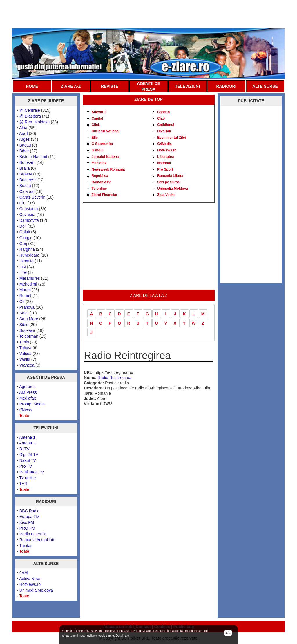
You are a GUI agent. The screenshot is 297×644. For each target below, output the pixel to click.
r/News (26, 410)
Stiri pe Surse (168, 182)
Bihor (24, 151)
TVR (23, 484)
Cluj (23, 203)
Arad (23, 133)
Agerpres (27, 387)
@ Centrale (30, 110)
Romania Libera (170, 176)
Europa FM (29, 517)
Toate (24, 416)
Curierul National (106, 131)
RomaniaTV (101, 182)
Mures (25, 290)
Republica (100, 176)
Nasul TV (28, 460)
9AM (24, 573)
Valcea (26, 354)
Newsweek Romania (108, 169)
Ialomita (27, 261)
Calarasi (27, 191)
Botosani (27, 162)
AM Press (28, 392)
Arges (25, 139)
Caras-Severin (32, 197)
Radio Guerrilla (33, 534)
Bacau (25, 145)
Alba (23, 128)
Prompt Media (32, 404)
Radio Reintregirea (115, 378)
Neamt (25, 296)
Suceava (27, 330)
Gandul (98, 150)
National (164, 163)
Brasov (26, 174)
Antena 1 (27, 437)
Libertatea (165, 157)
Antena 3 (27, 443)
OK (228, 633)
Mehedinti (28, 284)
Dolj (23, 226)
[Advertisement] (148, 14)
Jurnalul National (106, 157)
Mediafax (28, 398)
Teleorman (29, 336)
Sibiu (24, 325)
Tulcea (26, 348)
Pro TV (26, 466)
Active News (30, 579)
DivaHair (164, 131)
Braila (25, 168)
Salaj (24, 313)
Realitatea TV (32, 472)
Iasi (23, 267)
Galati (25, 232)
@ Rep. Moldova (35, 122)
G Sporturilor (103, 144)
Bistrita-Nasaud (33, 157)
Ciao (161, 118)
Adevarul (99, 112)
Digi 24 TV (29, 455)
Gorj (23, 244)
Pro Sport (165, 169)
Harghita (27, 249)
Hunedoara (29, 255)
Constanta (29, 209)
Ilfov (23, 272)
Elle (95, 138)
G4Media (164, 144)
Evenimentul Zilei (172, 138)
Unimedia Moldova (36, 590)
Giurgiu (26, 238)
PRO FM (27, 528)
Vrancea (27, 365)
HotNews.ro (30, 584)
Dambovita (29, 220)
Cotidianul (166, 125)
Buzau (25, 186)
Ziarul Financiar (105, 195)
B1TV (25, 449)
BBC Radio (29, 511)
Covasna (27, 215)
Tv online (28, 478)
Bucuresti (28, 180)
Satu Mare (29, 319)
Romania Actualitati (37, 540)
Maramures (30, 278)
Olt (22, 301)
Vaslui (25, 359)
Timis (24, 342)
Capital (97, 118)
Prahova (27, 307)
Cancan (163, 112)
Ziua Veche (166, 195)
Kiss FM (27, 522)
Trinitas (26, 546)
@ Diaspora (30, 116)
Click (96, 125)
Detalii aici (123, 636)
